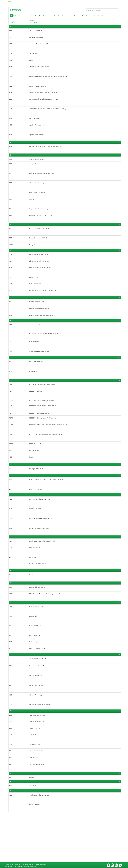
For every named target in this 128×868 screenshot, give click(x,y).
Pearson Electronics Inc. (38, 621)
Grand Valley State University (40, 371)
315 (11, 794)
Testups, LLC (34, 777)
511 (11, 333)
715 (11, 292)
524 (11, 679)
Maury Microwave (36, 538)
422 (11, 227)
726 (11, 696)
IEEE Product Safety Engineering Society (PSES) (47, 459)
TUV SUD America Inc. (38, 809)
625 (11, 167)
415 (11, 518)
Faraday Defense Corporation (40, 326)
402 (11, 607)
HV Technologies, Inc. (37, 382)
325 (11, 579)
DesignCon (34, 258)
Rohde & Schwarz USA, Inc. (40, 686)
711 (11, 642)
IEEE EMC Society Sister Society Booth (44, 429)
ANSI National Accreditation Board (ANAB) (45, 104)
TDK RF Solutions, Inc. (38, 763)
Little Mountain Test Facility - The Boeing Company (48, 508)
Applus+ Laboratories (37, 142)
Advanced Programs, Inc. (39, 38)
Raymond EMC (35, 651)
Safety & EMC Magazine (38, 696)
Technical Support (28, 864)
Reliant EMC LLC (36, 662)
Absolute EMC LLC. (37, 31)
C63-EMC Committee (37, 167)
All (12, 15)
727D (12, 442)
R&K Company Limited (38, 642)
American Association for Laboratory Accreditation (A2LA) (50, 80)
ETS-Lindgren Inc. (36, 299)
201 (11, 538)
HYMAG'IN (34, 392)
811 (11, 142)
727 (11, 413)
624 (11, 572)
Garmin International (37, 343)
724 (11, 548)
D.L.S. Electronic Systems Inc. (41, 240)
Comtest (33, 210)
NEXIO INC (34, 589)
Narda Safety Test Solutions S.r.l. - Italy (44, 572)
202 (11, 104)
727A (12, 437)
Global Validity (35, 361)
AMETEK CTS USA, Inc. (38, 90)
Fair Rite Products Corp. (38, 318)
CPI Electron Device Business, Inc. (42, 227)
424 (11, 392)
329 (11, 841)
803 (11, 343)
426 (11, 131)
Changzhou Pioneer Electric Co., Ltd (43, 183)
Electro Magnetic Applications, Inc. (42, 268)
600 (11, 686)
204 (11, 787)
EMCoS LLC (34, 292)
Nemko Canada (35, 579)
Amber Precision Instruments (40, 69)
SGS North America (37, 714)
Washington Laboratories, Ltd (40, 841)
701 (11, 31)
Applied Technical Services (39, 131)
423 (11, 484)
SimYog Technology (37, 735)
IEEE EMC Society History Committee (43, 423)
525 (11, 361)
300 (11, 496)
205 (11, 770)
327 (11, 220)
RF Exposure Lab (36, 672)
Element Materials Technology (40, 275)
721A (12, 258)
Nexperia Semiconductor (39, 596)
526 (11, 192)
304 (11, 745)
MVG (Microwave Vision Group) (41, 559)
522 (11, 621)
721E (12, 406)
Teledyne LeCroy (36, 770)
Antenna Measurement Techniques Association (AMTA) (49, 114)
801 (11, 628)
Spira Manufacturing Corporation (41, 745)
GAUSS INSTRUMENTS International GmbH (46, 352)
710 (11, 651)
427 (11, 777)
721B (12, 449)
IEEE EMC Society (36, 413)
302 (11, 306)
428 (11, 596)
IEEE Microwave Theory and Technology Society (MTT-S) (50, 449)
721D (12, 114)
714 (11, 371)
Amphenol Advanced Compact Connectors (45, 97)
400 (11, 203)
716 (11, 38)
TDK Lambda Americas (38, 756)
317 (11, 704)
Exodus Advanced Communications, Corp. (45, 306)
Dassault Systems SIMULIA (40, 251)
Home (9, 2)
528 (11, 97)
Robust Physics (35, 679)
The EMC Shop (35, 787)
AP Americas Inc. (36, 124)
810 (11, 183)
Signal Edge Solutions (38, 725)
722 (11, 326)
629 (11, 822)
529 (11, 802)
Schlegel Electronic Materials (40, 704)
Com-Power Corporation (38, 203)
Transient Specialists (37, 794)
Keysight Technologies (38, 496)
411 (11, 62)
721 (11, 429)
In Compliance (35, 477)
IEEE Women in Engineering (40, 470)
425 (11, 809)
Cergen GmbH (35, 172)
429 (11, 851)
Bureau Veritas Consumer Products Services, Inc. (47, 154)
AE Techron (34, 55)
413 (11, 672)
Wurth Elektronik (36, 851)
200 (11, 714)
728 (11, 251)
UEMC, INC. (34, 822)
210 (11, 756)
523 (11, 282)
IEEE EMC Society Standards (40, 437)
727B (12, 423)
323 (11, 268)
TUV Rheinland (35, 802)
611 (11, 559)
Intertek (32, 484)
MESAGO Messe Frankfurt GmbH (42, 548)
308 (11, 352)
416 (11, 589)
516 (11, 69)
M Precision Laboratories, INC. (41, 528)
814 (11, 154)
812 (11, 124)
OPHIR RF (34, 607)
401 (11, 299)
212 (11, 763)
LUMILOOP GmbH (36, 518)
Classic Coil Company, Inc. (39, 192)
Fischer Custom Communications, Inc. (43, 333)
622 (11, 528)
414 (11, 508)
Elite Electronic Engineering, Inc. (41, 282)
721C (12, 459)
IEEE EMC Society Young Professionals (44, 442)
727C (12, 470)
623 (11, 318)
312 (11, 80)
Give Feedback (41, 864)
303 (11, 45)
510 (11, 382)
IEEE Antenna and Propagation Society (44, 406)
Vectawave (34, 831)
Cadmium (17, 864)
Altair (32, 62)
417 (11, 831)
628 (11, 725)
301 (11, 55)
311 (11, 90)
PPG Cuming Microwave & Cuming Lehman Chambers (49, 628)
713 (11, 172)
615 (11, 210)
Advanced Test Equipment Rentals (42, 45)
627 (11, 275)
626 (11, 662)
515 (11, 477)
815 (11, 735)
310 (11, 240)
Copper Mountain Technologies (41, 220)
